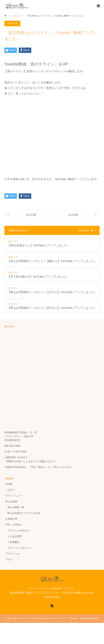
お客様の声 (11, 519)
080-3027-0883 (12, 446)
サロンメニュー (14, 496)
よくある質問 (15, 536)
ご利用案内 (13, 542)
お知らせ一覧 (86, 231)
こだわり (10, 490)
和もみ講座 (11, 502)
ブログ (9, 559)
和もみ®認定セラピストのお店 (24, 513)
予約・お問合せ (14, 525)
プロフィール (13, 554)
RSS (52, 605)
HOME (9, 484)
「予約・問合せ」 (38, 467)
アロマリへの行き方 (18, 531)
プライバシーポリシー (19, 548)
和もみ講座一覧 (16, 507)
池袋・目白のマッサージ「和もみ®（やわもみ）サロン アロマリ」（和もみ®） (43, 618)
